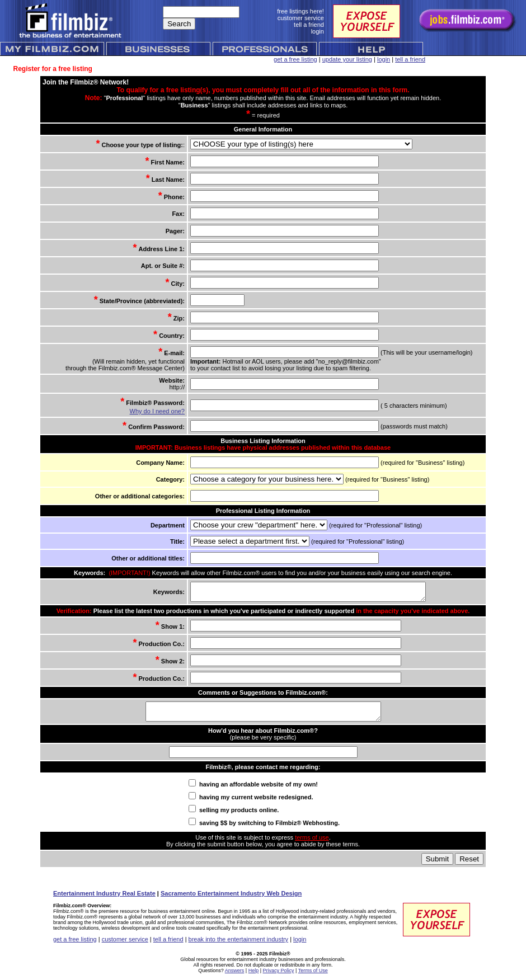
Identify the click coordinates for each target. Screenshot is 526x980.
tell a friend (410, 59)
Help (254, 977)
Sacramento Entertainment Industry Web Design (231, 900)
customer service (125, 946)
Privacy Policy (279, 977)
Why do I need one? (156, 411)
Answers (235, 977)
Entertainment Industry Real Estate (104, 900)
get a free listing (295, 59)
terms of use (312, 844)
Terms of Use (313, 977)
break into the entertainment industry (239, 946)
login (384, 59)
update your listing (347, 59)
